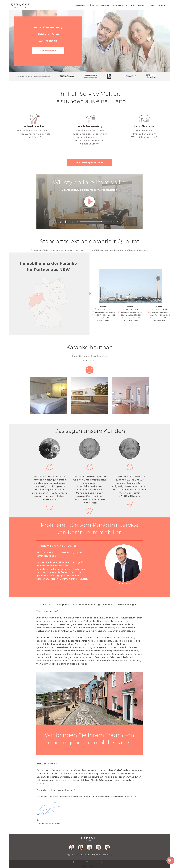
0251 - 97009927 (104, 309)
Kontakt (163, 5)
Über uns (94, 5)
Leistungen (82, 5)
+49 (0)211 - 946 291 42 (78, 855)
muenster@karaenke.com (104, 312)
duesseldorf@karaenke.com (132, 312)
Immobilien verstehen (123, 5)
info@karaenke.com (102, 855)
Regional (105, 5)
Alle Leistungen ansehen (90, 163)
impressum (85, 866)
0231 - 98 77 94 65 (159, 309)
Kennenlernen (48, 51)
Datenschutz (93, 866)
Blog (152, 5)
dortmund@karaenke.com (159, 312)
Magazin (142, 5)
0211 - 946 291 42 (132, 309)
